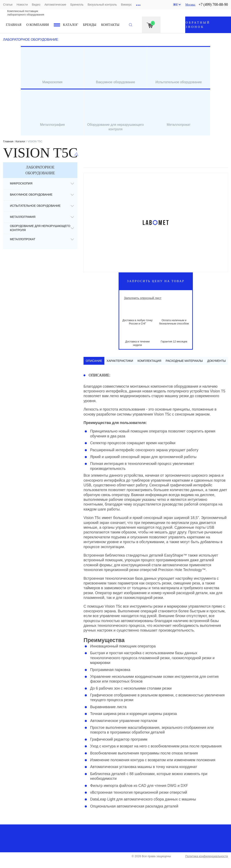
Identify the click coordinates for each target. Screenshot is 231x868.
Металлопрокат (23, 239)
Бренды (90, 25)
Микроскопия (21, 183)
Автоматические (55, 5)
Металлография (23, 217)
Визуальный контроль (102, 5)
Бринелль (77, 5)
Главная (14, 25)
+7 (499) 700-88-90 (213, 5)
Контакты (110, 25)
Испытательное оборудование (35, 206)
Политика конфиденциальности (207, 856)
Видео (36, 5)
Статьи (8, 5)
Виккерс (126, 5)
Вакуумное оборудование (31, 195)
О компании (38, 25)
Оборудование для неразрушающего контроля (40, 228)
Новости (22, 5)
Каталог (71, 25)
